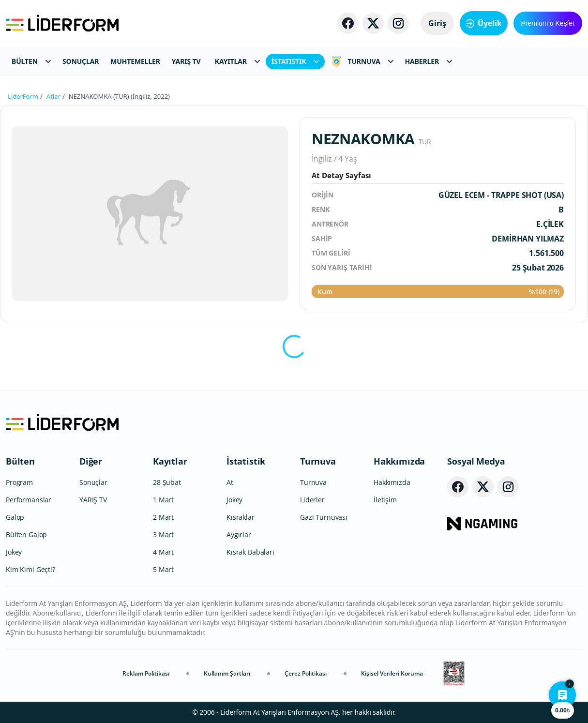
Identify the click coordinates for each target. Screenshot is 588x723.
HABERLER (429, 61)
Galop (15, 517)
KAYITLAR (237, 61)
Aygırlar (239, 535)
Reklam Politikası (146, 673)
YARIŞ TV (186, 61)
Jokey (14, 552)
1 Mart (163, 500)
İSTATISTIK (295, 61)
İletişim (385, 500)
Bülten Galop (26, 535)
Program (19, 482)
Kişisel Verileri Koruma (392, 673)
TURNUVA (362, 61)
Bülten (20, 461)
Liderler (312, 500)
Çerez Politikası (306, 673)
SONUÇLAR (81, 61)
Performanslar (29, 500)
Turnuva (318, 461)
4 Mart (163, 552)
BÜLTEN (31, 61)
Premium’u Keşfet (548, 23)
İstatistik (246, 461)
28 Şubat (167, 482)
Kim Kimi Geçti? (30, 569)
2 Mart (163, 517)
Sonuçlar (93, 482)
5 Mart (163, 569)
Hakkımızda (399, 461)
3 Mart (163, 535)
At (230, 482)
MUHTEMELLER (135, 61)
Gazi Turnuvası (324, 517)
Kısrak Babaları (250, 552)
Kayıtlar (170, 461)
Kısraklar (241, 517)
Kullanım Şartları (227, 673)
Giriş (437, 23)
